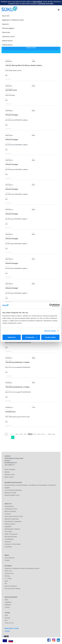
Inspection (5, 24)
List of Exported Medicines (13, 490)
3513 (25, 434)
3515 (35, 434)
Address (7, 472)
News (6, 600)
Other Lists (8, 571)
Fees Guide (8, 532)
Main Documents (10, 511)
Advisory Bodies (10, 524)
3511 (17, 434)
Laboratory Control (8, 36)
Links (6, 581)
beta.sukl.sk (38, 2)
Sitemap (7, 576)
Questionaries (9, 506)
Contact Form (9, 573)
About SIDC (6, 16)
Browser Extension (11, 586)
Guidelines (8, 605)
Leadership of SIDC (11, 509)
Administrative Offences (12, 529)
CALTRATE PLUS (11, 90)
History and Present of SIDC (14, 516)
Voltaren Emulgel (12, 115)
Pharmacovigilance (8, 28)
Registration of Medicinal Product (13, 20)
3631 (54, 434)
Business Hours (10, 474)
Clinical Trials (31, 48)
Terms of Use (9, 623)
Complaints (8, 547)
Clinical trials (6, 32)
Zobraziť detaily (50, 331)
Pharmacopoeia (7, 45)
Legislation (8, 526)
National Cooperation (12, 519)
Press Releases (10, 558)
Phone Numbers (10, 469)
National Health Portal (12, 495)
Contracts (8, 514)
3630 (50, 434)
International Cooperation (13, 521)
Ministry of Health (10, 493)
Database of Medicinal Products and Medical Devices (22, 568)
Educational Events (11, 537)
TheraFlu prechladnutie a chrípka (17, 362)
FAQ (6, 620)
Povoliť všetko (50, 337)
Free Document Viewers (12, 589)
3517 (43, 434)
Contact (7, 560)
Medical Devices (7, 41)
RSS (6, 583)
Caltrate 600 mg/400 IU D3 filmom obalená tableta (24, 65)
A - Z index (8, 578)
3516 (39, 434)
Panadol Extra (10, 412)
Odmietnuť (12, 337)
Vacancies (8, 542)
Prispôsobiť (31, 337)
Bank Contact (9, 477)
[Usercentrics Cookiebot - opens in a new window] (51, 305)
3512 (21, 434)
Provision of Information (13, 544)
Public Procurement (11, 534)
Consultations (9, 539)
